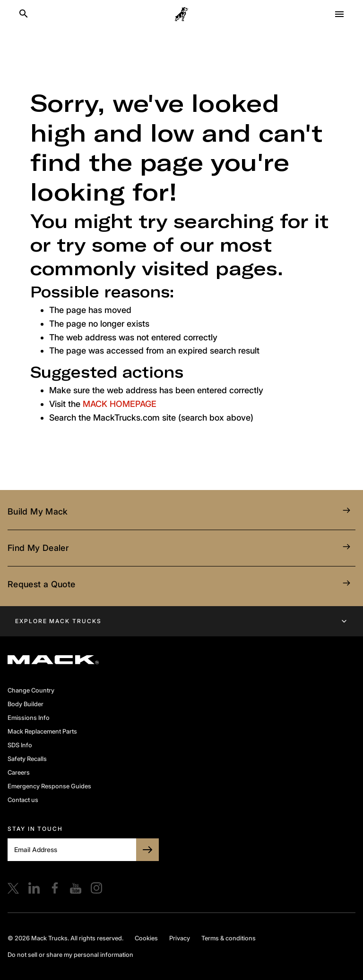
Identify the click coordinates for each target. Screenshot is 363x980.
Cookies (146, 938)
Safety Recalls (27, 759)
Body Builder (26, 704)
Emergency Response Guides (49, 786)
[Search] (24, 14)
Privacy (180, 938)
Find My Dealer (181, 548)
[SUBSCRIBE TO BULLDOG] (147, 850)
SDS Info (20, 745)
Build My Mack (181, 512)
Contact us (23, 800)
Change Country (31, 690)
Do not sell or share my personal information (70, 955)
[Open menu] (339, 14)
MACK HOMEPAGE (120, 404)
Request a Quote (181, 584)
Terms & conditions (229, 938)
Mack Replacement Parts (42, 731)
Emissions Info (29, 718)
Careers (19, 772)
